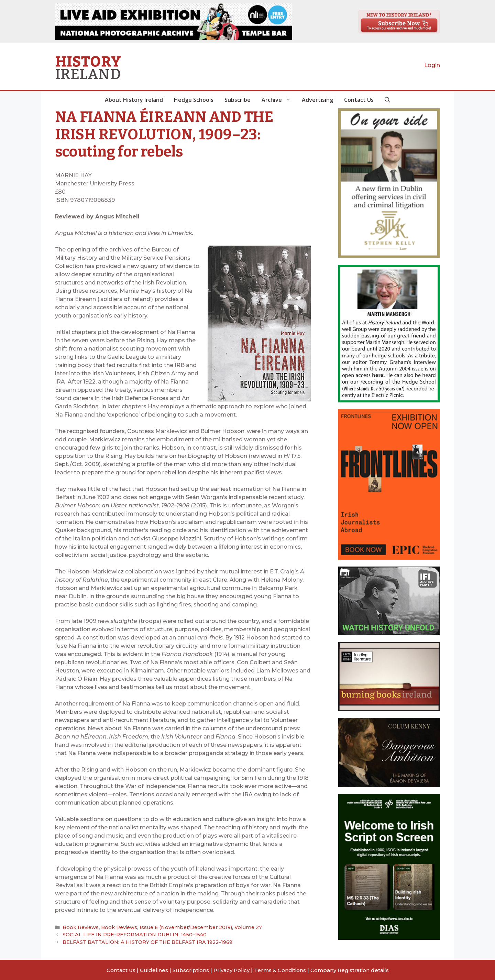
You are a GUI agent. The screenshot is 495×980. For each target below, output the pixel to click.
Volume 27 (237, 927)
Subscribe (238, 100)
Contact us (121, 969)
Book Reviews (80, 927)
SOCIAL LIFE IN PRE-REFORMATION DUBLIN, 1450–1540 (131, 934)
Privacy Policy (232, 969)
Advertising (317, 100)
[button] (387, 100)
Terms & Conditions (280, 969)
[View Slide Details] (174, 22)
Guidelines (154, 969)
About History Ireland (134, 100)
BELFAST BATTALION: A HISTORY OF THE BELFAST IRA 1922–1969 (144, 941)
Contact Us (359, 100)
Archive (279, 100)
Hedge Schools (194, 100)
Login (432, 65)
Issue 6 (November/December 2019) (179, 927)
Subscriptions (191, 969)
